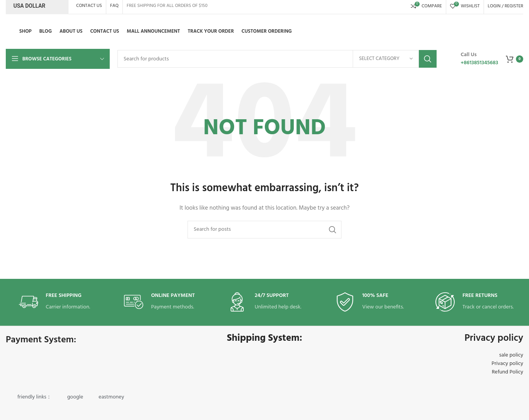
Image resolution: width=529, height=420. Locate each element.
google (75, 397)
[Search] (277, 59)
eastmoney (111, 397)
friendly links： (34, 397)
